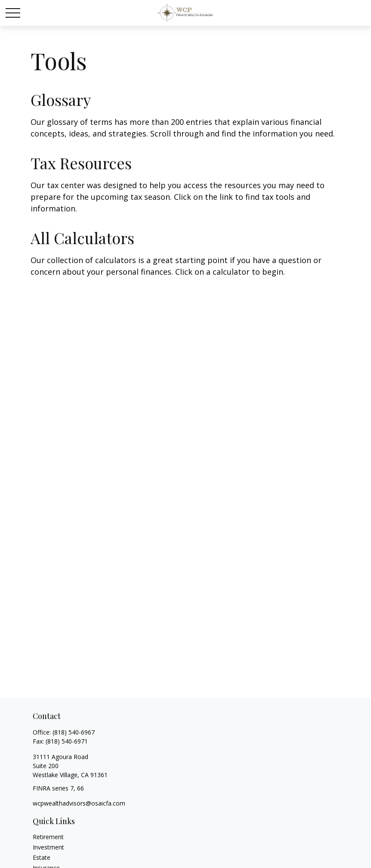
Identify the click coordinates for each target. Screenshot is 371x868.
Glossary (61, 99)
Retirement (48, 837)
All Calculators (82, 238)
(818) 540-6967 (74, 732)
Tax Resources (81, 163)
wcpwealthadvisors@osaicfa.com (79, 803)
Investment (48, 847)
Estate (42, 857)
